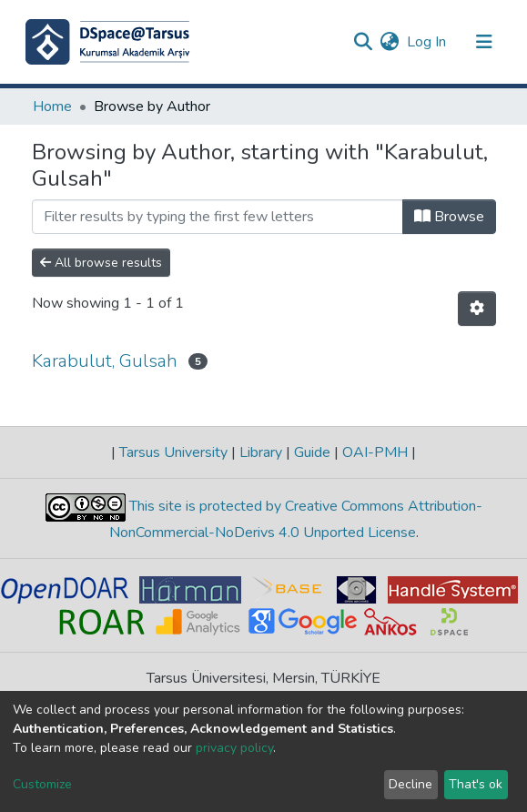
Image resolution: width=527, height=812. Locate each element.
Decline (410, 784)
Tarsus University (173, 452)
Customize (42, 784)
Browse (449, 217)
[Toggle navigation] (484, 42)
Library (261, 452)
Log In (427, 42)
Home (52, 107)
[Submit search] (364, 42)
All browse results (101, 263)
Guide (312, 452)
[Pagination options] (477, 309)
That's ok (476, 784)
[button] (390, 42)
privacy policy (234, 748)
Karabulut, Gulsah (105, 361)
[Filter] (218, 217)
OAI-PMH (375, 452)
